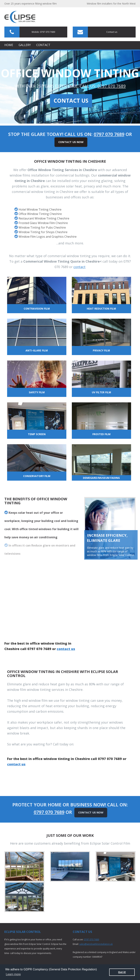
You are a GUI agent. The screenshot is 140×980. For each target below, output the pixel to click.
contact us (66, 649)
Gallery (25, 45)
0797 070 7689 (112, 86)
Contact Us (71, 101)
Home (9, 45)
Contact (43, 45)
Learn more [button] (13, 974)
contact (79, 267)
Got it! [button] (122, 972)
